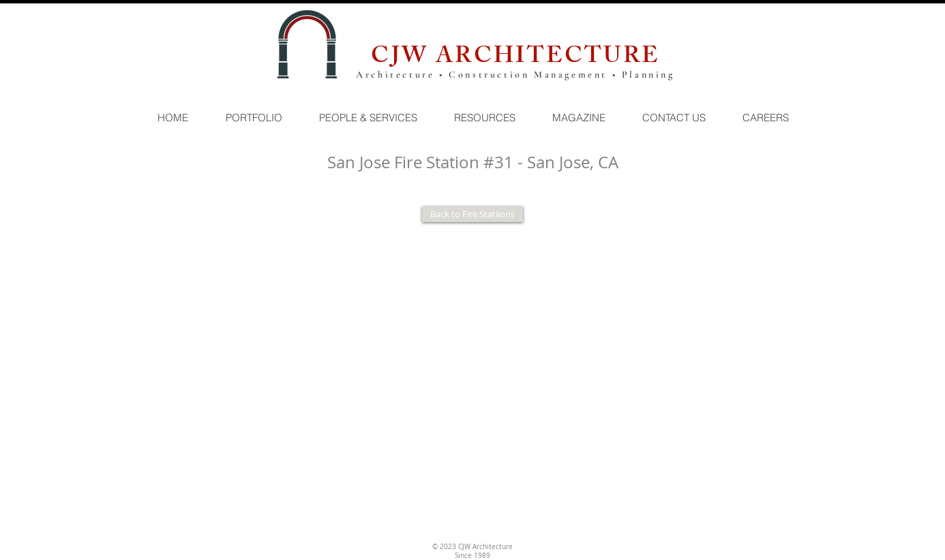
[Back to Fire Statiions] (472, 214)
